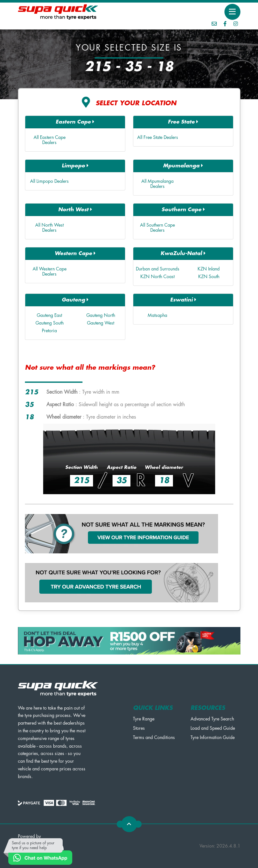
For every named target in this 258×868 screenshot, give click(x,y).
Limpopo (75, 166)
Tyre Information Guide (213, 737)
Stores (139, 728)
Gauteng (75, 300)
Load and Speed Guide (213, 728)
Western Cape (75, 253)
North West (75, 209)
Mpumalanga (183, 166)
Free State (183, 122)
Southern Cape (183, 209)
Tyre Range (144, 719)
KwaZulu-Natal (183, 253)
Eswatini (183, 300)
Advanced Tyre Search (212, 719)
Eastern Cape (75, 122)
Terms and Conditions (154, 737)
